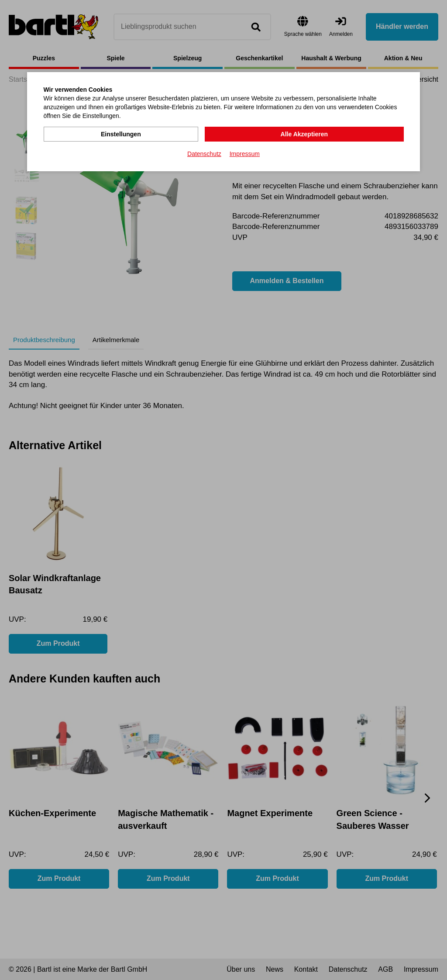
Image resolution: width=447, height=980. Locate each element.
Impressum (245, 153)
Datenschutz (204, 153)
